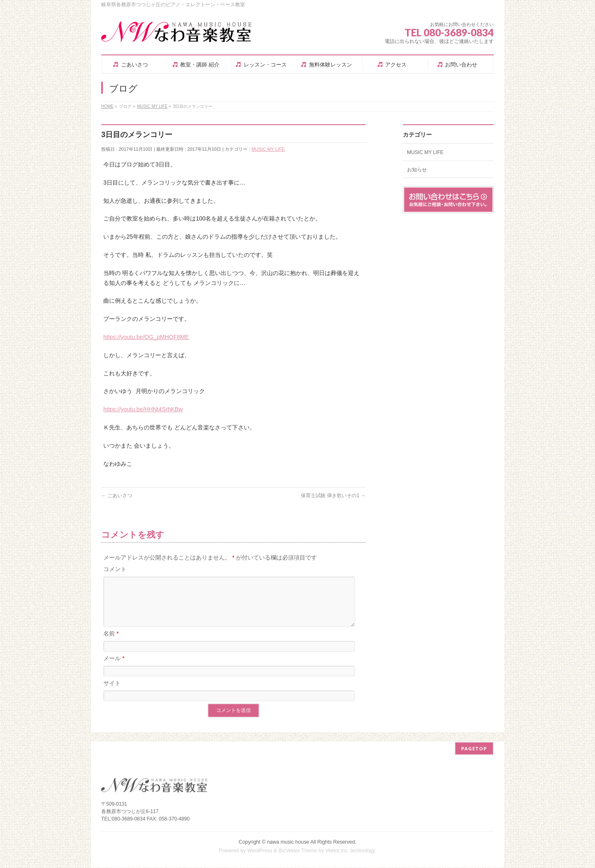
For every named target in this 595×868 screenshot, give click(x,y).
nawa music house (288, 842)
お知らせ (417, 170)
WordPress (260, 851)
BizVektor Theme (298, 851)
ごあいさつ (117, 496)
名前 (111, 643)
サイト (112, 693)
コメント (115, 569)
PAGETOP (474, 749)
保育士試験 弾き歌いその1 (333, 496)
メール (114, 668)
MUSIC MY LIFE (268, 149)
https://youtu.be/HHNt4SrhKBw (143, 409)
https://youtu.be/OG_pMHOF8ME (146, 337)
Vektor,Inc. (337, 851)
